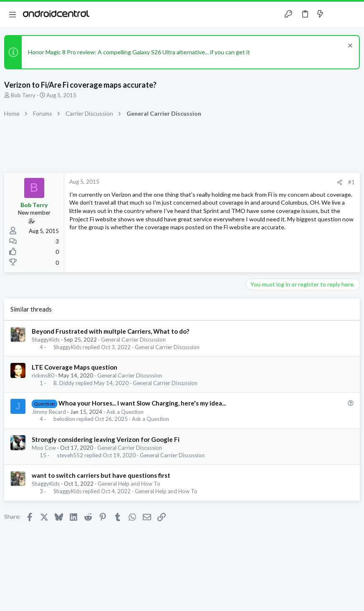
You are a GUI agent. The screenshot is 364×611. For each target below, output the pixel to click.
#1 (351, 182)
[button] (13, 14)
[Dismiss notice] (349, 47)
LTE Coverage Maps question (75, 367)
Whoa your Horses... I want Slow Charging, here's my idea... (142, 403)
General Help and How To (129, 484)
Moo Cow (44, 448)
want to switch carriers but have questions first (101, 475)
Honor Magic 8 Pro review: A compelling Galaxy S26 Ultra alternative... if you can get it (139, 52)
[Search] (353, 14)
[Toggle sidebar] (336, 14)
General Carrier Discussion (133, 340)
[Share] (340, 182)
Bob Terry (23, 95)
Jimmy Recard (49, 412)
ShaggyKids (46, 340)
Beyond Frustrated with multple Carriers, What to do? (110, 331)
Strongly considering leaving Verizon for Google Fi (106, 439)
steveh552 (70, 455)
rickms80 (43, 375)
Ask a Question (125, 412)
